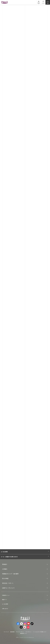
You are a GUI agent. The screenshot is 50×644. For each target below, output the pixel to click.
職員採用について (24, 633)
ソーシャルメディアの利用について (40, 632)
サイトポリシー (29, 632)
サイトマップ (6, 632)
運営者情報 (12, 632)
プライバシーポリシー (20, 632)
